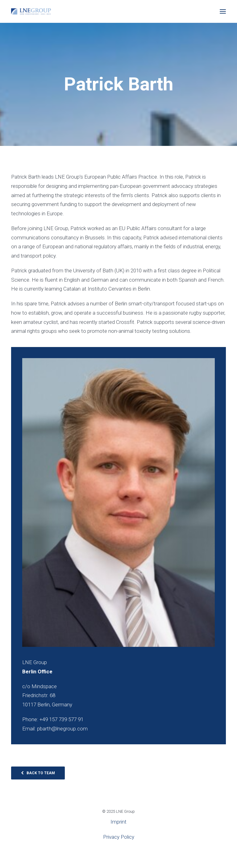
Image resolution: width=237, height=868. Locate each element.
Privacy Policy (119, 837)
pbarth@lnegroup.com (62, 729)
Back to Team (38, 773)
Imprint (118, 822)
